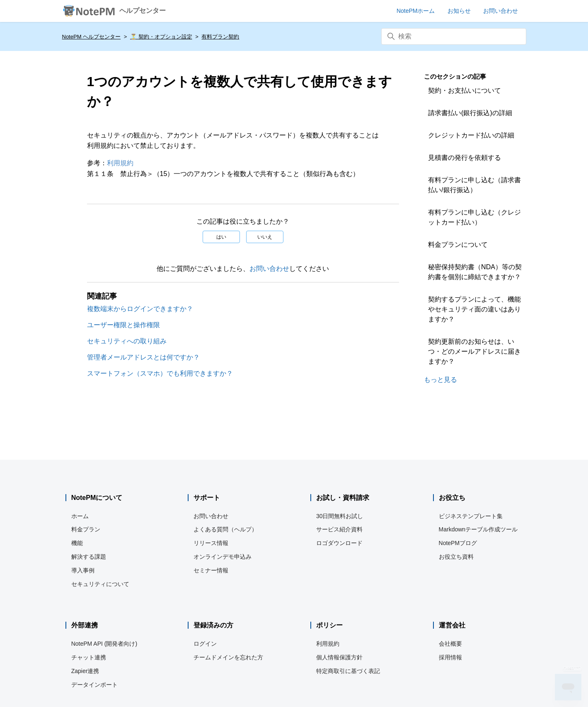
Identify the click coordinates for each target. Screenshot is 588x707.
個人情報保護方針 (339, 657)
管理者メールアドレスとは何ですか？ (143, 357)
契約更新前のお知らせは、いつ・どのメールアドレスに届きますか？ (474, 351)
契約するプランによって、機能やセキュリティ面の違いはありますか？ (474, 309)
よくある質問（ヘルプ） (225, 529)
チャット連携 (89, 657)
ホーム (80, 516)
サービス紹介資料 (339, 529)
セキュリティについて (100, 584)
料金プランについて (458, 245)
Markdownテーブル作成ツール (478, 529)
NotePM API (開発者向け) (104, 644)
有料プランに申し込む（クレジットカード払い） (474, 217)
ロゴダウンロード (339, 543)
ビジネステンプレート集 (471, 516)
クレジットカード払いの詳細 (471, 135)
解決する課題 (89, 557)
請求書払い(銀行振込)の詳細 (470, 113)
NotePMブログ (458, 543)
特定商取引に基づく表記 (348, 671)
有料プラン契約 (220, 37)
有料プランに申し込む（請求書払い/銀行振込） (474, 185)
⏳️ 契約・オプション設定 (161, 37)
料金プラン (86, 529)
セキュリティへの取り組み (127, 341)
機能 (77, 543)
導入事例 (83, 570)
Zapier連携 (85, 671)
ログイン (205, 644)
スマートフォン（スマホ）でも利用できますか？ (160, 373)
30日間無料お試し (340, 516)
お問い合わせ (269, 269)
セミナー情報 (211, 570)
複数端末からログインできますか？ (140, 309)
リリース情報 (211, 543)
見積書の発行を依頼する (465, 158)
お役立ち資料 (456, 557)
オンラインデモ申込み (223, 557)
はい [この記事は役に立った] (221, 237)
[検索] (454, 36)
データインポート (94, 685)
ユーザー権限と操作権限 (123, 325)
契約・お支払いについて (465, 90)
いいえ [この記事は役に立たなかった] (265, 237)
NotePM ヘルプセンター (92, 37)
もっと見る (440, 380)
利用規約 (120, 163)
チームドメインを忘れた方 (228, 657)
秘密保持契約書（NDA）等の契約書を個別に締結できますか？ (475, 272)
